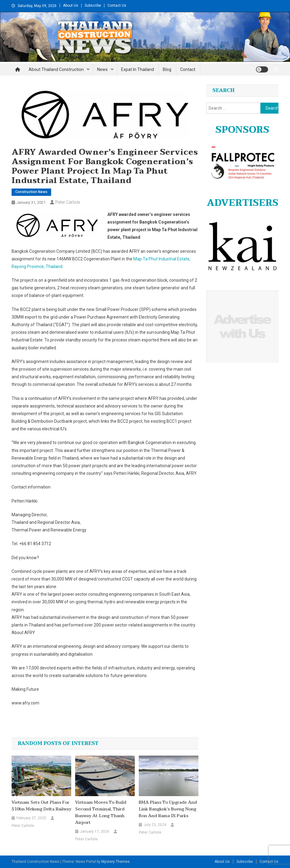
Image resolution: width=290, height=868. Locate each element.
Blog (167, 69)
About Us (71, 5)
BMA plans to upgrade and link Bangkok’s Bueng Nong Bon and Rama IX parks (168, 809)
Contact (188, 69)
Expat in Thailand (138, 69)
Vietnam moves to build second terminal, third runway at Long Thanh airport (101, 813)
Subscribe (93, 5)
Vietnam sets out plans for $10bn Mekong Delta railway (41, 806)
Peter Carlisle (68, 202)
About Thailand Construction (56, 69)
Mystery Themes (115, 862)
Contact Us (117, 5)
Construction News (31, 192)
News (102, 69)
